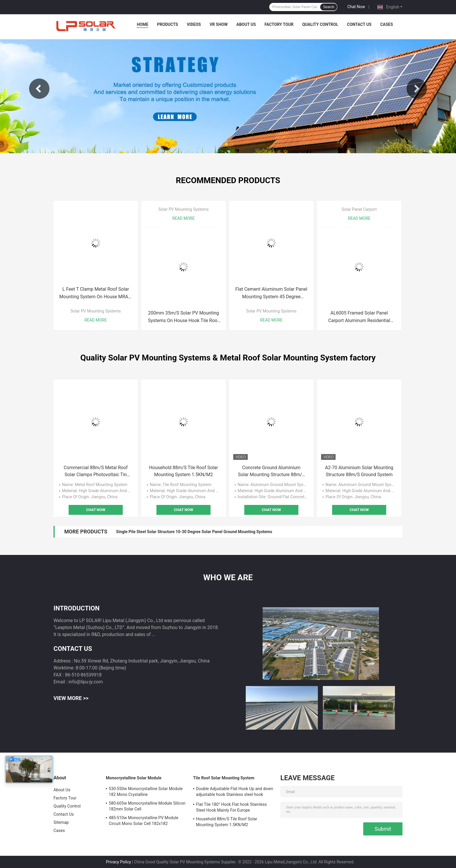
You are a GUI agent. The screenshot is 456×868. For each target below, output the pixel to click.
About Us (246, 24)
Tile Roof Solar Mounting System (224, 778)
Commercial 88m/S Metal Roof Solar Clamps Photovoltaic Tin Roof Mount (96, 471)
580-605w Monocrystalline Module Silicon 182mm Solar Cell (147, 806)
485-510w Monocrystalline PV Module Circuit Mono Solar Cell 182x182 (144, 821)
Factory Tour (279, 24)
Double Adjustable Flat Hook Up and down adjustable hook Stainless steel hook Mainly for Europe (235, 792)
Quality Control (320, 24)
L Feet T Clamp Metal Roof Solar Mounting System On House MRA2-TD (96, 293)
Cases (386, 24)
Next (417, 89)
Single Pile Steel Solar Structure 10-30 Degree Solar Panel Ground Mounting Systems (194, 532)
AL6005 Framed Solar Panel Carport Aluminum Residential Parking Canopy (359, 317)
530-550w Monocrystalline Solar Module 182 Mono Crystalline (146, 792)
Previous (39, 89)
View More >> (71, 698)
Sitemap (61, 822)
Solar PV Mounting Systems (96, 311)
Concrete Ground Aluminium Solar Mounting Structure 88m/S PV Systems (271, 471)
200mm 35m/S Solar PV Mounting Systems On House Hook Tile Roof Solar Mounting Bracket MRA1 (184, 317)
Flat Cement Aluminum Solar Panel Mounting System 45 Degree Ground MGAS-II (271, 293)
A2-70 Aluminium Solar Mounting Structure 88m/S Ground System (359, 471)
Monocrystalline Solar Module (134, 778)
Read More (96, 320)
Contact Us (359, 24)
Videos (194, 24)
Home (142, 24)
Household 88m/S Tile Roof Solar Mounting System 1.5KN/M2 (184, 471)
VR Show (219, 24)
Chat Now (356, 7)
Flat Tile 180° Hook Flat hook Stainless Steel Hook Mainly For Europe (231, 807)
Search (329, 7)
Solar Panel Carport (359, 209)
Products (168, 24)
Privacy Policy (118, 862)
